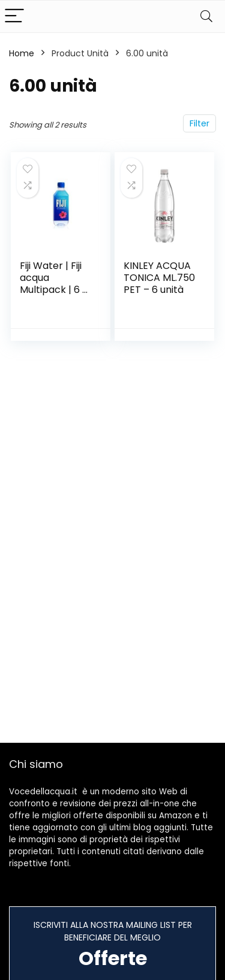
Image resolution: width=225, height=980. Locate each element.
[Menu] (14, 16)
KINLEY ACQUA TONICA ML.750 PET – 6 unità (159, 278)
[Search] (206, 16)
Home (22, 53)
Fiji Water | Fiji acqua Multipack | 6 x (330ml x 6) (53, 284)
